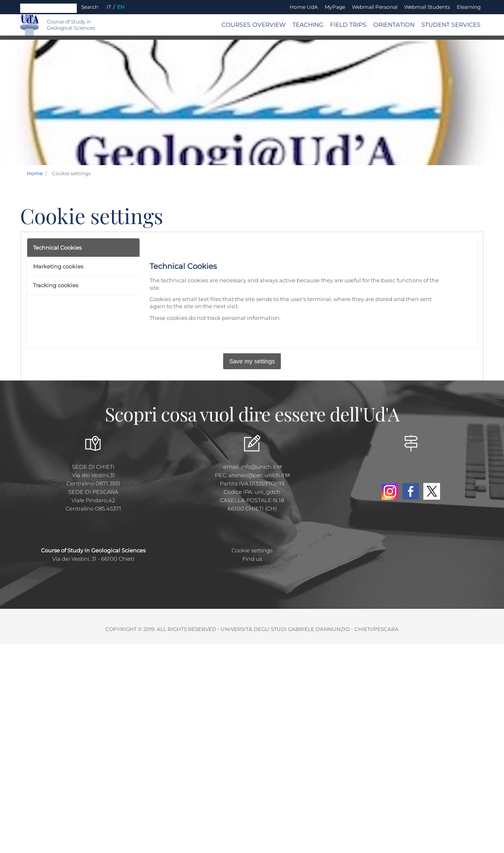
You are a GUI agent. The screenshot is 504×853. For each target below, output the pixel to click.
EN (121, 7)
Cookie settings (252, 550)
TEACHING (308, 25)
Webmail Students (427, 7)
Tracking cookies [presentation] (56, 285)
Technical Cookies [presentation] (57, 248)
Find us (252, 559)
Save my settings (252, 361)
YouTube (411, 472)
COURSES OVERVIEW (254, 25)
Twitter (432, 491)
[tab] (83, 248)
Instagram (390, 491)
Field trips (348, 25)
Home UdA (304, 7)
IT (109, 7)
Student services (451, 25)
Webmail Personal (375, 7)
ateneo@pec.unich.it (259, 475)
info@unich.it (261, 467)
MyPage (335, 7)
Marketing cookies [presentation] (58, 266)
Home (35, 173)
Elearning (469, 7)
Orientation (394, 25)
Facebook (411, 491)
